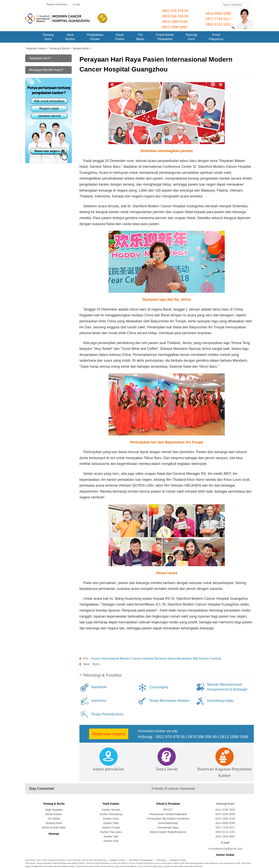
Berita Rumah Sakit (54, 828)
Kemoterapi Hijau (220, 701)
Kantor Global (225, 855)
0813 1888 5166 (175, 22)
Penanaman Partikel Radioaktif (168, 814)
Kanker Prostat (111, 828)
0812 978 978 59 (175, 11)
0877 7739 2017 (218, 19)
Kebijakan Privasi (117, 860)
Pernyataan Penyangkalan (141, 860)
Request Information (57, 4)
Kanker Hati (111, 836)
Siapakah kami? (40, 58)
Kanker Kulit (111, 841)
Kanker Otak (111, 823)
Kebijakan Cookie (178, 860)
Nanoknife (99, 687)
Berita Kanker (54, 814)
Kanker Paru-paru (111, 832)
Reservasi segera (109, 734)
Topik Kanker (111, 804)
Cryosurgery (159, 687)
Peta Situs (161, 860)
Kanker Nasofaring (111, 814)
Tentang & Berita (54, 804)
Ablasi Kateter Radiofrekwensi (168, 832)
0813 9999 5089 (218, 14)
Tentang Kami (54, 823)
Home (31, 37)
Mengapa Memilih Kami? (46, 70)
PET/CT (168, 810)
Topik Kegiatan (54, 810)
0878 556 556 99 (175, 16)
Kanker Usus (111, 819)
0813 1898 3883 (175, 27)
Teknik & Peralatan (168, 804)
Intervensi (99, 701)
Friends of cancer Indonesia (173, 789)
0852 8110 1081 (218, 24)
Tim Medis (54, 819)
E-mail (77, 4)
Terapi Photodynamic (107, 714)
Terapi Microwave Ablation (169, 701)
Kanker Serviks (111, 810)
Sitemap (54, 834)
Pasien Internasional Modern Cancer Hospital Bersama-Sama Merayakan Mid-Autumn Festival (156, 659)
